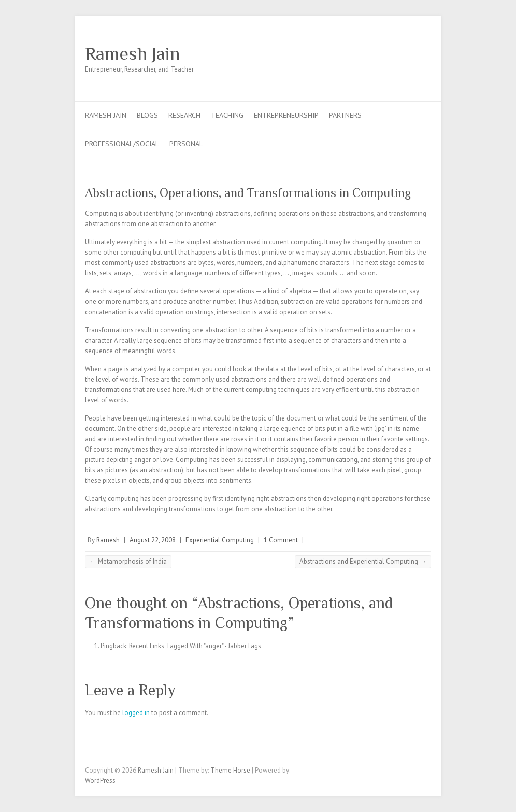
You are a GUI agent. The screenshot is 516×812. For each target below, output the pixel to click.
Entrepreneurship (286, 115)
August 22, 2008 (153, 540)
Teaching (227, 115)
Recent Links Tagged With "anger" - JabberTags (195, 646)
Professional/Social (122, 144)
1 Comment (281, 540)
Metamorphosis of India (128, 561)
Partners (345, 115)
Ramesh (108, 540)
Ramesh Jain (132, 53)
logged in (136, 713)
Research (184, 115)
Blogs (147, 115)
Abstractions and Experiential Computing (363, 561)
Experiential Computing (220, 540)
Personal (186, 144)
